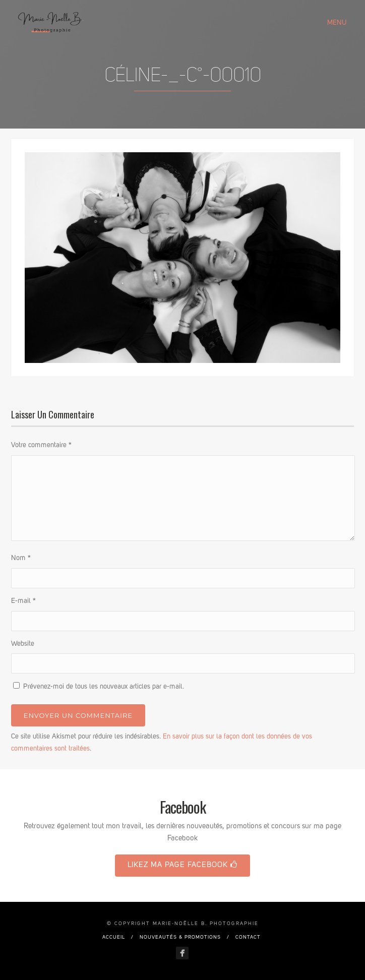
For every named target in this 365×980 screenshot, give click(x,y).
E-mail (23, 601)
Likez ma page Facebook (182, 865)
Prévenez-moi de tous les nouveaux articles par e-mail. (104, 687)
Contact (248, 937)
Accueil (114, 937)
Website (23, 644)
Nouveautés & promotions (180, 937)
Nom (21, 558)
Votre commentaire (41, 445)
